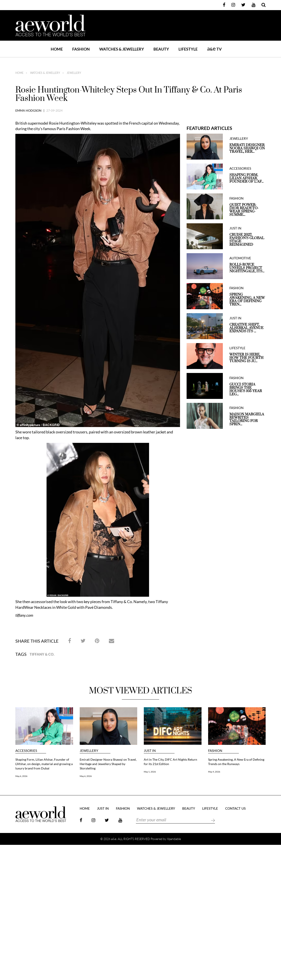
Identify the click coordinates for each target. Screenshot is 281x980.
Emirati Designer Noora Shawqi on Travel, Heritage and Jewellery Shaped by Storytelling (108, 764)
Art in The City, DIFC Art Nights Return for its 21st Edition (170, 762)
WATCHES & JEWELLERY (122, 49)
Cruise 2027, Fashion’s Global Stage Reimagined (247, 240)
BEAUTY (161, 49)
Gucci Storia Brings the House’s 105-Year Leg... (246, 389)
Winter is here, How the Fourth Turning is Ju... (246, 358)
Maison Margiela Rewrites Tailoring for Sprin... (247, 419)
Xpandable (174, 839)
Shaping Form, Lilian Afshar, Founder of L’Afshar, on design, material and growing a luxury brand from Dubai (44, 764)
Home (57, 49)
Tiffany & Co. (42, 654)
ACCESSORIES (240, 168)
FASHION (81, 49)
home (19, 73)
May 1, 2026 (150, 772)
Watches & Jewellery (45, 73)
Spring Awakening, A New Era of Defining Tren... (247, 300)
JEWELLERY (74, 73)
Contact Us (235, 809)
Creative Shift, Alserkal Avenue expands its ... (246, 328)
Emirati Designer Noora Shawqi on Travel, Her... (247, 148)
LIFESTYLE (188, 49)
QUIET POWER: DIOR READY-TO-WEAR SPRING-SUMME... (244, 210)
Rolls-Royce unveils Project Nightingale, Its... (247, 268)
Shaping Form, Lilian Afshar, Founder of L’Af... (246, 178)
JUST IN (235, 228)
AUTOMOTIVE (240, 258)
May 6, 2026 (21, 776)
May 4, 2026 (214, 772)
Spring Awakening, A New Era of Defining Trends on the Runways (236, 762)
